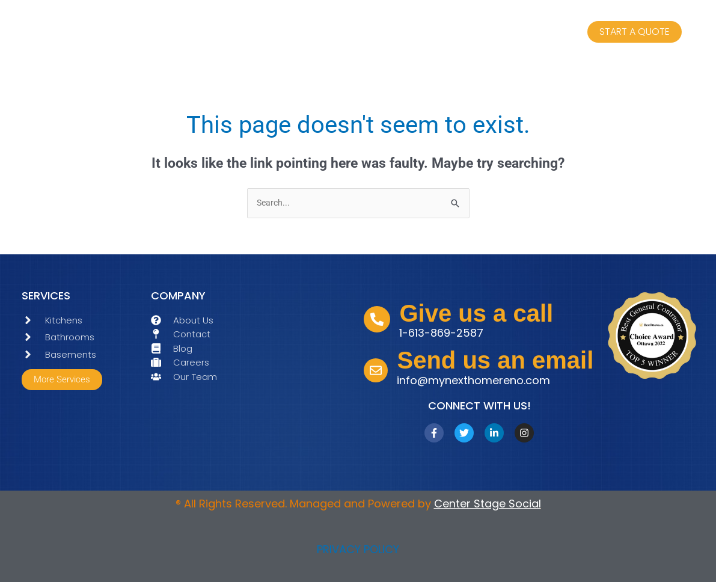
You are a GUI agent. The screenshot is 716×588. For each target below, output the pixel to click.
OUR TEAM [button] (308, 36)
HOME (147, 36)
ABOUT (384, 36)
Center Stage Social (488, 509)
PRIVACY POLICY (358, 555)
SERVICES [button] (219, 36)
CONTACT (452, 36)
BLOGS (521, 36)
